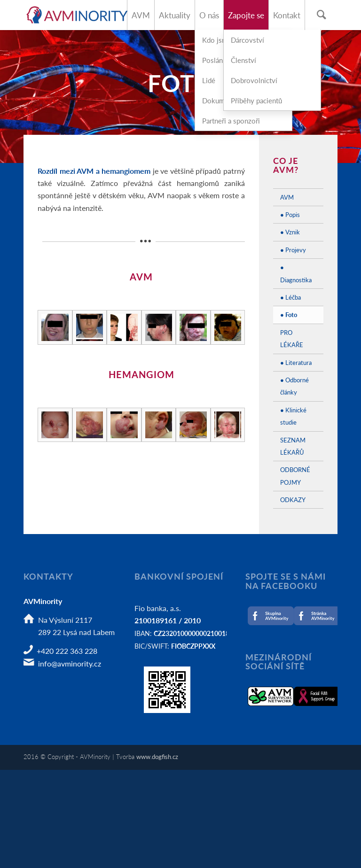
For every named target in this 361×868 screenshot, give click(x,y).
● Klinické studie (293, 416)
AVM (287, 197)
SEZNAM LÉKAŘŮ (293, 446)
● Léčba (290, 297)
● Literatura (296, 362)
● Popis (290, 214)
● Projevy (293, 250)
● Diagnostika (296, 273)
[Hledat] (321, 15)
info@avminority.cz (70, 663)
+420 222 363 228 (67, 651)
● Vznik (290, 232)
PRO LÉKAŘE (292, 338)
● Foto (289, 314)
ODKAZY (293, 500)
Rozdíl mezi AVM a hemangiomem (94, 171)
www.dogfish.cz (157, 756)
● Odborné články (294, 386)
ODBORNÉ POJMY (295, 476)
